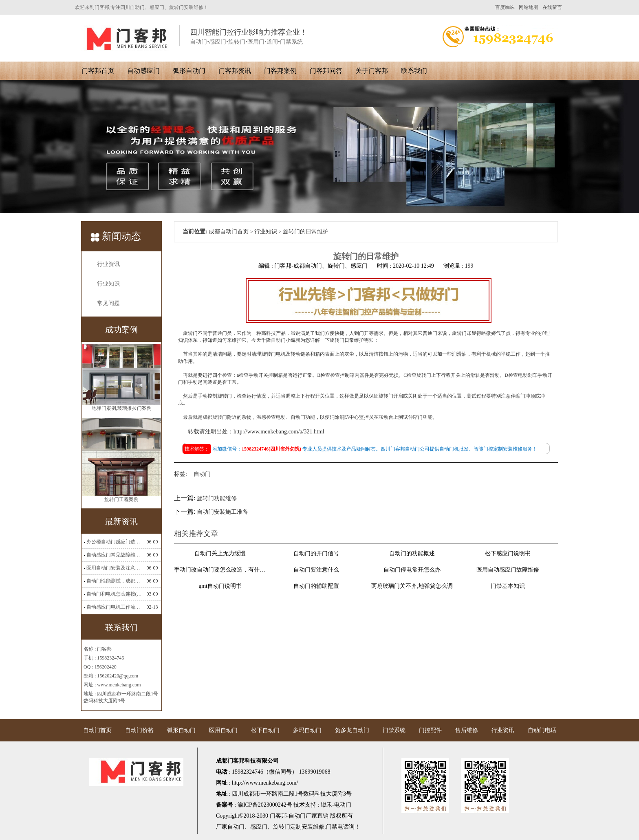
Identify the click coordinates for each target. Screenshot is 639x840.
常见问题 (108, 303)
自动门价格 (139, 730)
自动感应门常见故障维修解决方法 (114, 555)
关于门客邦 (372, 71)
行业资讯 (108, 264)
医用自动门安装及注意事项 (114, 568)
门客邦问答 (326, 71)
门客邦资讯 (235, 71)
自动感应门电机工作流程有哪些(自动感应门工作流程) (114, 607)
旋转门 (282, 827)
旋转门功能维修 (217, 498)
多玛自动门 (307, 730)
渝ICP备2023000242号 (265, 805)
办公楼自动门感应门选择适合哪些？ (114, 542)
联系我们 (414, 71)
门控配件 (430, 730)
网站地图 (529, 7)
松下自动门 (265, 730)
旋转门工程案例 (121, 501)
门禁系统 (394, 730)
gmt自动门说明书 (220, 586)
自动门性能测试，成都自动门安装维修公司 (114, 581)
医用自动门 (223, 730)
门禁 (332, 827)
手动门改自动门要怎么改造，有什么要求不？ (220, 570)
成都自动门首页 (229, 232)
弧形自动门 (189, 71)
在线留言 (552, 7)
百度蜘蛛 (505, 7)
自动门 (278, 340)
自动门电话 (542, 730)
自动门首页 (97, 730)
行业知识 (108, 284)
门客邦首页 (98, 71)
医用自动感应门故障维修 (508, 570)
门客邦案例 (280, 71)
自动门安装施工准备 (223, 512)
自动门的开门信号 (316, 553)
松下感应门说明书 (508, 553)
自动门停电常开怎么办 (412, 570)
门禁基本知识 (508, 586)
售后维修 (467, 730)
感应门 (259, 827)
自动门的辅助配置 (316, 586)
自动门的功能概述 (412, 553)
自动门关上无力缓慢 (220, 553)
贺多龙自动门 (352, 730)
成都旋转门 (215, 417)
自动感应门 (143, 71)
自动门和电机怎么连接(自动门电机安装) (114, 594)
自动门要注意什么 (316, 570)
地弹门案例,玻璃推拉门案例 (122, 410)
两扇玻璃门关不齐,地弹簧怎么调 (412, 586)
